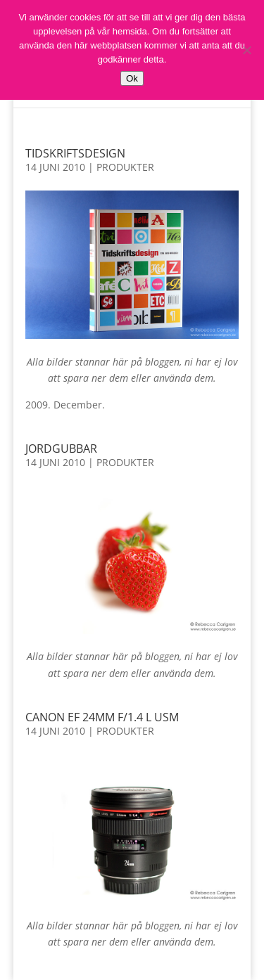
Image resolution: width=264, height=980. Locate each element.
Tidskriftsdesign (75, 153)
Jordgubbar (61, 449)
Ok (132, 78)
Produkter (125, 167)
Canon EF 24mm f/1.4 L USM (102, 717)
